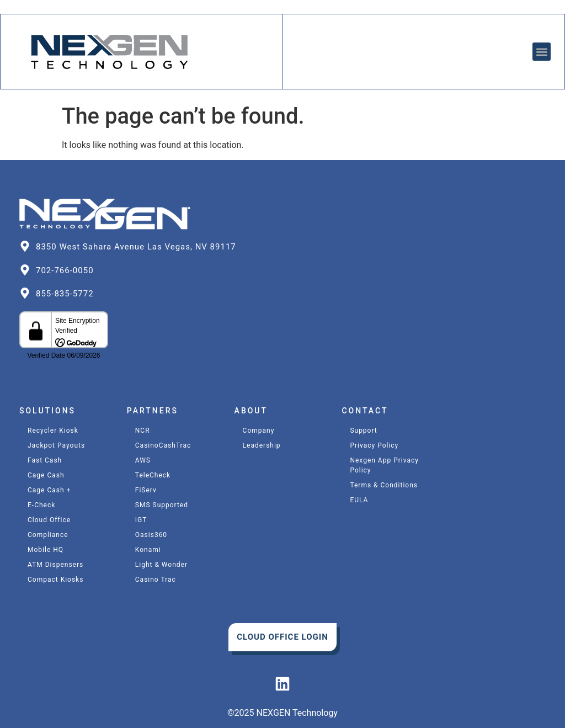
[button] (542, 52)
